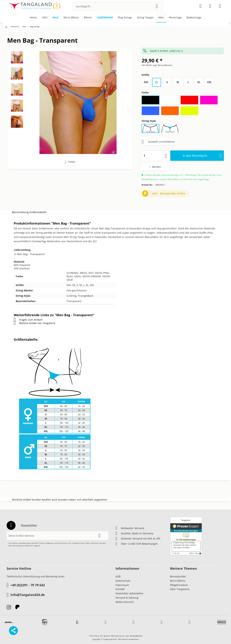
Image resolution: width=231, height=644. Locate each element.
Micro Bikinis (178, 581)
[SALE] (56, 18)
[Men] (161, 18)
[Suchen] (157, 6)
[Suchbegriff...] (118, 6)
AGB (118, 576)
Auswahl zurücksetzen (158, 141)
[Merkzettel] (201, 6)
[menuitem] (118, 6)
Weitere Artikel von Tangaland (34, 323)
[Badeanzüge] (194, 18)
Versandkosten (136, 636)
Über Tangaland (180, 589)
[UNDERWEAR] (105, 18)
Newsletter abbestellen (129, 593)
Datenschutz (123, 581)
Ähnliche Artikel (21, 500)
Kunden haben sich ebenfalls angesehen (83, 500)
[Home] (33, 18)
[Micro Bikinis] (71, 18)
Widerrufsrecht (125, 602)
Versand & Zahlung (127, 598)
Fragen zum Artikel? (28, 320)
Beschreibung (20, 212)
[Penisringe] (175, 18)
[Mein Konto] (210, 6)
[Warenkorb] (220, 6)
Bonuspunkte (178, 576)
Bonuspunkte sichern (173, 193)
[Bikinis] (88, 18)
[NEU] (45, 18)
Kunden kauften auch (45, 500)
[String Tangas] (145, 18)
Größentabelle (38, 212)
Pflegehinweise (179, 585)
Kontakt (120, 589)
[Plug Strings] (125, 18)
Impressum (122, 585)
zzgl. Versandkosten (163, 65)
